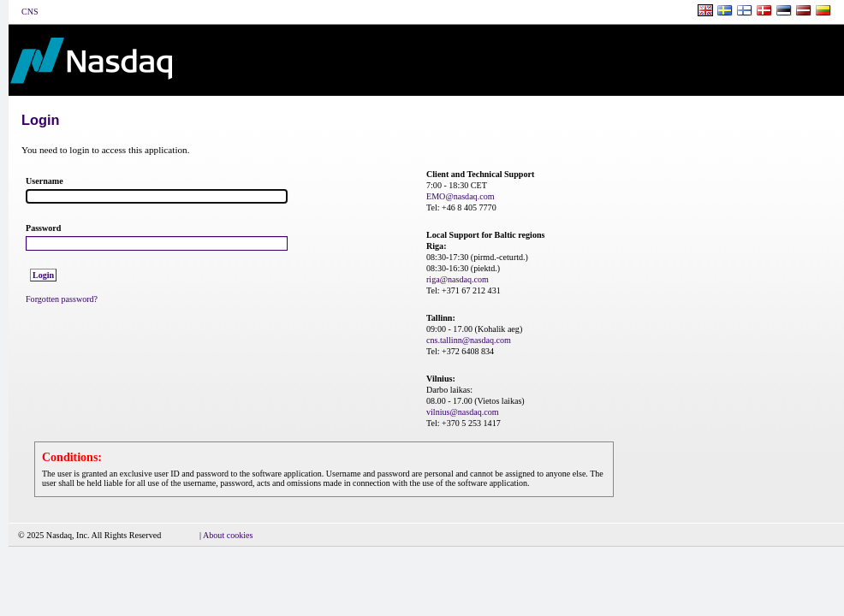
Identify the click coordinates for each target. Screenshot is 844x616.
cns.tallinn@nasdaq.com (469, 340)
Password (43, 228)
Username (45, 181)
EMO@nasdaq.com (461, 196)
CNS (30, 12)
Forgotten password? (62, 299)
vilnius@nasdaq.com (463, 412)
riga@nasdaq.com (458, 279)
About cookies (228, 535)
